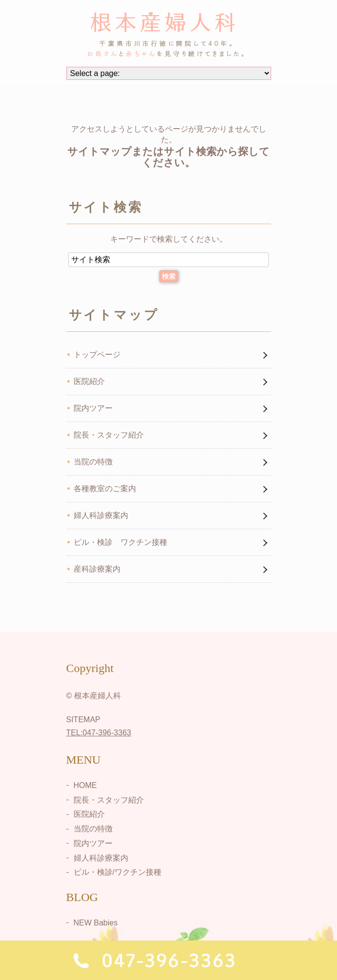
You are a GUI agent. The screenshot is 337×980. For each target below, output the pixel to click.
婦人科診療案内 (101, 515)
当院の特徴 (93, 462)
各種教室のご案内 (105, 489)
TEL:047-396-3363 (99, 733)
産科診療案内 (97, 569)
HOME (85, 785)
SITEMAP (83, 720)
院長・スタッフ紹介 (109, 435)
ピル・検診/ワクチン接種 (118, 872)
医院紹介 (89, 381)
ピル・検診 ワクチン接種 (120, 542)
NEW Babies (96, 923)
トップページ (97, 355)
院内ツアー (93, 408)
